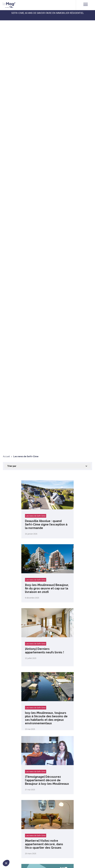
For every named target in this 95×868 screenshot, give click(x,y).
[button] (6, 863)
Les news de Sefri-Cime (36, 516)
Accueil (6, 456)
